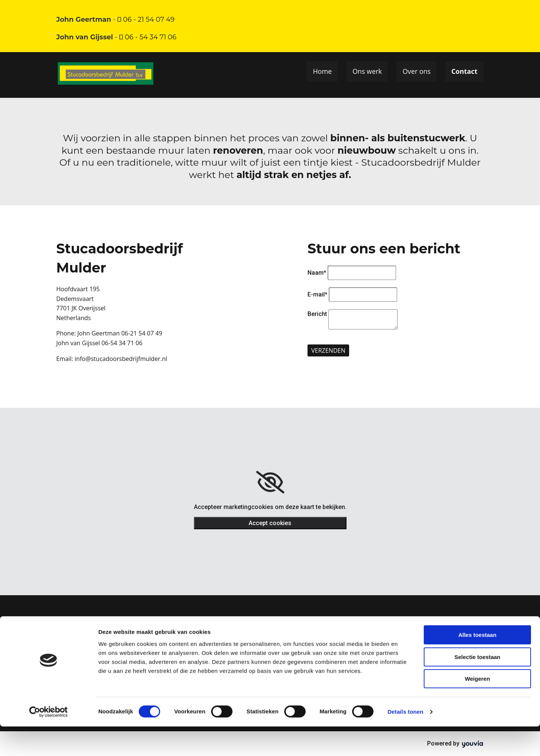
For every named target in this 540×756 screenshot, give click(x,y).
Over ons (417, 72)
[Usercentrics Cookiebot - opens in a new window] (49, 741)
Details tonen (405, 741)
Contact (465, 72)
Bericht (317, 314)
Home (323, 72)
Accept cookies (270, 523)
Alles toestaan (477, 664)
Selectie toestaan (478, 686)
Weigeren (477, 708)
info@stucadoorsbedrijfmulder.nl (121, 359)
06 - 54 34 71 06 (151, 37)
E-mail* (317, 294)
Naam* (317, 273)
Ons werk (368, 72)
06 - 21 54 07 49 (150, 19)
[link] (270, 482)
